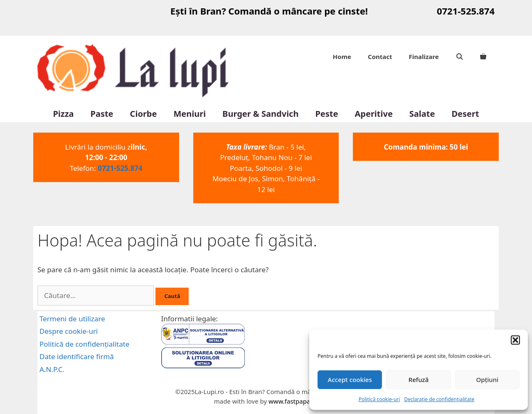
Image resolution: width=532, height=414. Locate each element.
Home (342, 57)
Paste (102, 114)
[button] (515, 340)
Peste (326, 114)
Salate (422, 114)
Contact (380, 57)
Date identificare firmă (77, 356)
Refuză (419, 379)
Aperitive (373, 114)
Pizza (63, 114)
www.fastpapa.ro (293, 401)
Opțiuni (487, 379)
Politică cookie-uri (379, 399)
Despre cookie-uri (69, 331)
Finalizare (424, 57)
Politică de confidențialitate (84, 344)
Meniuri (190, 114)
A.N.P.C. (52, 369)
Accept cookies (350, 379)
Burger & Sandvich (260, 114)
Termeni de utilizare (72, 319)
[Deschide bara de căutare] (459, 57)
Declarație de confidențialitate (439, 399)
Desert (465, 114)
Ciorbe (144, 114)
